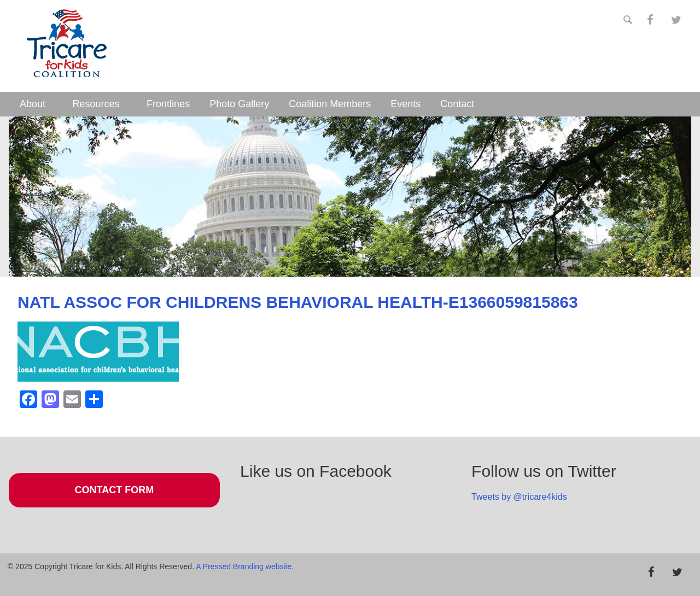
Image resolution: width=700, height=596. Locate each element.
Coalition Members (330, 104)
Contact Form (115, 490)
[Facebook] (650, 20)
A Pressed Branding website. (245, 566)
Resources (96, 104)
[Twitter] (676, 20)
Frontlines (168, 104)
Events (406, 104)
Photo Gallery (239, 104)
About (33, 104)
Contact (457, 104)
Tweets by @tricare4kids (519, 497)
